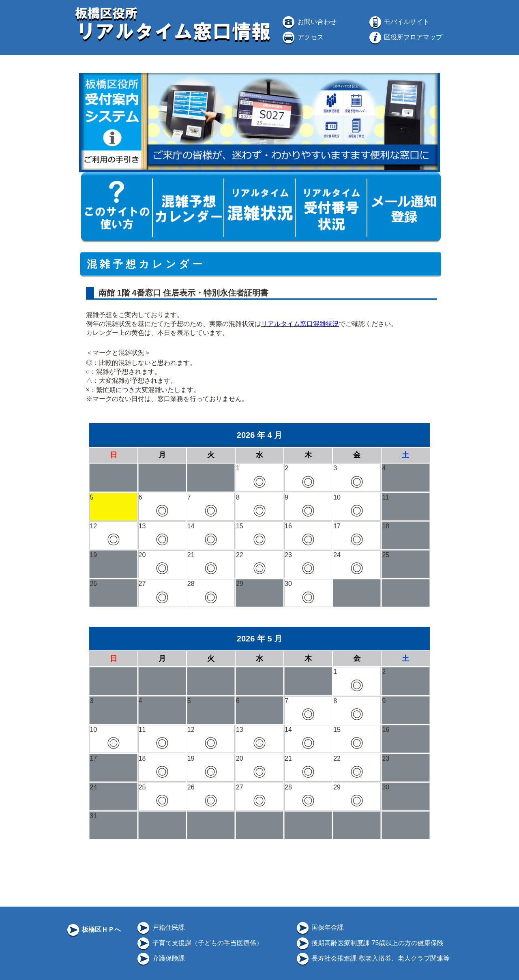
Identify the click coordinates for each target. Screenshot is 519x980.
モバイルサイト (399, 22)
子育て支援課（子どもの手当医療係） (199, 943)
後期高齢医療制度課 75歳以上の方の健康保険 (370, 943)
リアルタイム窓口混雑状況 (300, 324)
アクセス (302, 37)
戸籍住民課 (160, 927)
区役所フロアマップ (405, 37)
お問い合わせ (309, 22)
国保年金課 (320, 927)
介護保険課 (160, 958)
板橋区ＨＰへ (93, 930)
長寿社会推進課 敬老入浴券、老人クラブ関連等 (372, 958)
